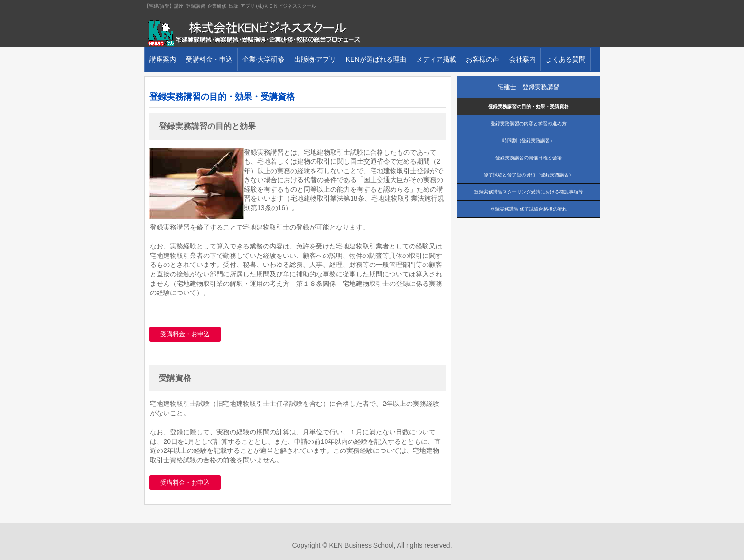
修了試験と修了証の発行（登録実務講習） (529, 175)
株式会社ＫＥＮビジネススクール (253, 33)
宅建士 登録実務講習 (529, 87)
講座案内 (163, 59)
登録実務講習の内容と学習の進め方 (529, 124)
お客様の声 (483, 59)
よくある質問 (566, 59)
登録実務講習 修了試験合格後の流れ (529, 209)
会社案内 (522, 59)
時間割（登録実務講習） (529, 141)
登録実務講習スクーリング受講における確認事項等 (529, 192)
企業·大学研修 (263, 59)
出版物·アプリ (315, 59)
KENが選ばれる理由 (376, 59)
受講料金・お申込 (185, 334)
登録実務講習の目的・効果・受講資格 (529, 106)
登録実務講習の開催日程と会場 (529, 158)
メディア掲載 (436, 59)
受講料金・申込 (209, 59)
